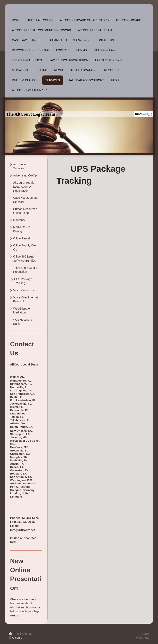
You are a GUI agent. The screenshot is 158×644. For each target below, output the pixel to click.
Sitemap (27, 634)
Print (15, 634)
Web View (142, 638)
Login (145, 634)
